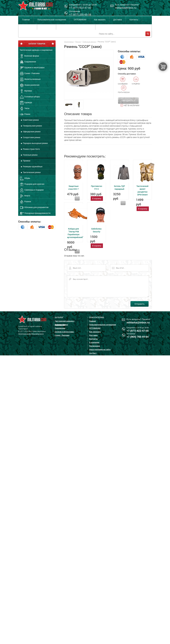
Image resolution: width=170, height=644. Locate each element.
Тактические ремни (32, 172)
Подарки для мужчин (32, 184)
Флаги (25, 196)
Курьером (136, 81)
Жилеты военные (30, 79)
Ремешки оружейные (32, 166)
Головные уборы (30, 97)
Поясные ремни (30, 155)
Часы (25, 109)
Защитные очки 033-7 (73, 188)
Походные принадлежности (35, 213)
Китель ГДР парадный (119, 188)
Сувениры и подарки (32, 190)
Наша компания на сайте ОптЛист (76, 27)
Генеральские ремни (32, 126)
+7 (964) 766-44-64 (138, 337)
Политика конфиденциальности (31, 334)
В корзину (97, 199)
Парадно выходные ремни (35, 143)
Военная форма (29, 56)
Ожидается (128, 100)
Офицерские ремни (31, 132)
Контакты (134, 20)
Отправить (140, 304)
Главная (26, 20)
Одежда (26, 103)
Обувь (25, 178)
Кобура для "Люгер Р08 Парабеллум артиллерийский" (75, 233)
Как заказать (100, 20)
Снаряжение (28, 62)
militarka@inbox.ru (126, 8)
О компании (28, 27)
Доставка (118, 20)
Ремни (25, 114)
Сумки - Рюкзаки (30, 74)
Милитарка (69, 42)
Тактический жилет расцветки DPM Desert (142, 190)
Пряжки (26, 161)
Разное (25, 202)
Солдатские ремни (31, 137)
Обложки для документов (34, 208)
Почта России (124, 89)
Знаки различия (29, 85)
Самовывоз (123, 81)
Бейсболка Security (96, 230)
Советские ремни (31, 120)
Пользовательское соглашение (52, 20)
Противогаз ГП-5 (97, 188)
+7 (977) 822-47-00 (138, 331)
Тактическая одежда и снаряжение (36, 50)
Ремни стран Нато (31, 149)
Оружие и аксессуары (32, 68)
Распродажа (46, 27)
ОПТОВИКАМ (80, 20)
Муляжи (26, 91)
